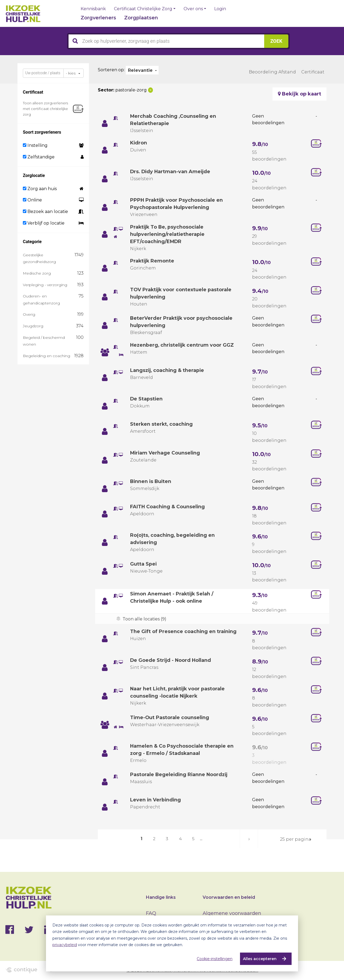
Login (220, 9)
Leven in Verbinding (156, 800)
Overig (29, 314)
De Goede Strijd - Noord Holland (171, 660)
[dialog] (172, 943)
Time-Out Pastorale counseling (170, 718)
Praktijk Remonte (153, 261)
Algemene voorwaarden (232, 913)
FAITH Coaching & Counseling (168, 507)
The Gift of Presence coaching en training (184, 631)
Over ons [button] (193, 9)
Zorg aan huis (40, 189)
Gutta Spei (144, 564)
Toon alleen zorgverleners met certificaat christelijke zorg (45, 109)
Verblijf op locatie (44, 223)
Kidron (139, 143)
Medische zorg (37, 273)
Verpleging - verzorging (45, 285)
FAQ (151, 913)
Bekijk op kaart (300, 94)
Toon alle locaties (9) (144, 619)
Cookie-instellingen (215, 959)
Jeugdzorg (33, 326)
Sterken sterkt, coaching (162, 424)
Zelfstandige (39, 157)
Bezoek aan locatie (45, 212)
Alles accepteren (260, 959)
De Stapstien (147, 399)
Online (32, 200)
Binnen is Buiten (151, 481)
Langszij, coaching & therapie (168, 370)
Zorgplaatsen (141, 18)
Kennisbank (93, 9)
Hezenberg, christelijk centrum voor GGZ (183, 345)
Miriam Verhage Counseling (166, 453)
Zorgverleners (98, 18)
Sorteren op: (111, 70)
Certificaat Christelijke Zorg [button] (143, 9)
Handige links (161, 897)
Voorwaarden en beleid (229, 897)
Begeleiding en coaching (46, 356)
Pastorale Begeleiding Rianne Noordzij (180, 775)
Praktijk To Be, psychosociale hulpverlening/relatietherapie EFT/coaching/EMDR (168, 234)
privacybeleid (65, 945)
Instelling (35, 145)
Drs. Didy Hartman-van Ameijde (171, 172)
